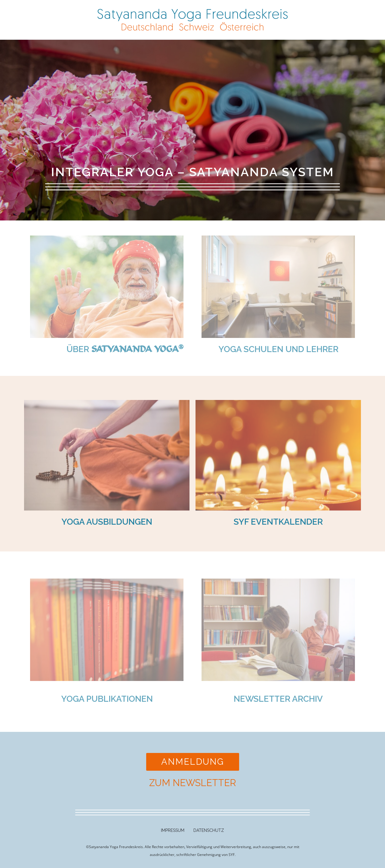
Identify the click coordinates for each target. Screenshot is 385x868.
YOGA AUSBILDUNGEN (107, 522)
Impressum (173, 830)
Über (125, 349)
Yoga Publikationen (107, 699)
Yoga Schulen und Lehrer (278, 349)
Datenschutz (209, 830)
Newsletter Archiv (278, 699)
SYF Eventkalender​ (278, 522)
